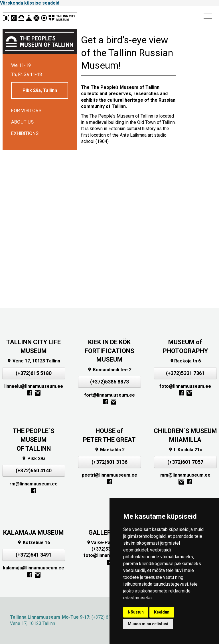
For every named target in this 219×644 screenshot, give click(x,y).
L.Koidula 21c (185, 450)
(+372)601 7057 (185, 462)
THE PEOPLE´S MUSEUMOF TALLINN (34, 440)
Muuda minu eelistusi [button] (148, 624)
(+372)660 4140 (34, 471)
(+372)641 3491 (34, 555)
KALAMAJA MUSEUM (34, 533)
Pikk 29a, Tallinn (40, 90)
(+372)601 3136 (109, 462)
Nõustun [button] (136, 612)
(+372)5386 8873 (109, 382)
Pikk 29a (34, 459)
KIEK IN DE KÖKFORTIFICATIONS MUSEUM (109, 351)
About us (22, 122)
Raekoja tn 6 (185, 361)
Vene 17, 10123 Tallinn (34, 361)
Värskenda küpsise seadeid (30, 3)
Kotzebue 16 (34, 543)
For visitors (26, 110)
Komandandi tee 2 (109, 370)
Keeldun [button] (162, 612)
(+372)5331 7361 (185, 373)
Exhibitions (25, 133)
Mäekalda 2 (109, 450)
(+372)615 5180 (34, 373)
